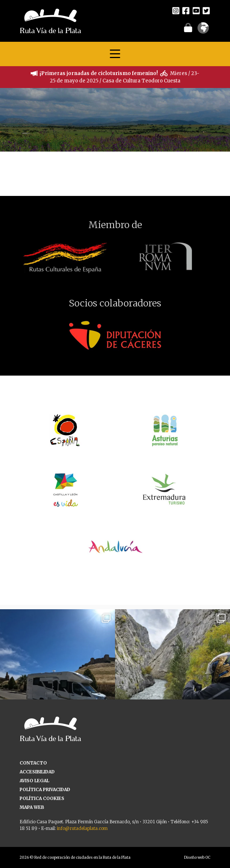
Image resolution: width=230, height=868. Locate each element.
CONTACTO (33, 763)
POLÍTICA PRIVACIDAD (45, 789)
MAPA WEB (32, 807)
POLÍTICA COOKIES (42, 798)
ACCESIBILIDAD (37, 772)
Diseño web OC (197, 857)
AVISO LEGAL (34, 781)
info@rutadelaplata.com (82, 828)
